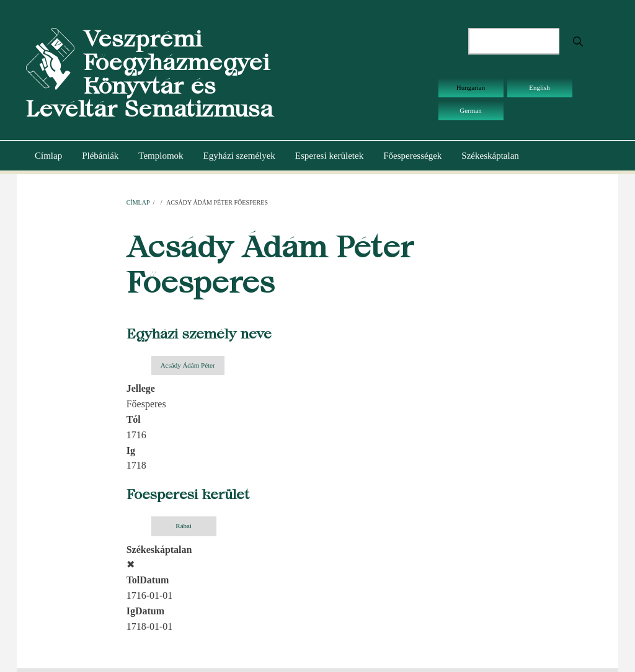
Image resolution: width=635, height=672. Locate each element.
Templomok (161, 156)
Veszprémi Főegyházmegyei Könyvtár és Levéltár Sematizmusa (149, 74)
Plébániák (100, 156)
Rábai (184, 526)
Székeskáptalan (490, 156)
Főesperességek (412, 156)
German (470, 110)
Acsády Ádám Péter (188, 365)
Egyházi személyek (239, 156)
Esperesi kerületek (329, 156)
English (540, 87)
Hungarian (471, 87)
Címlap (48, 156)
